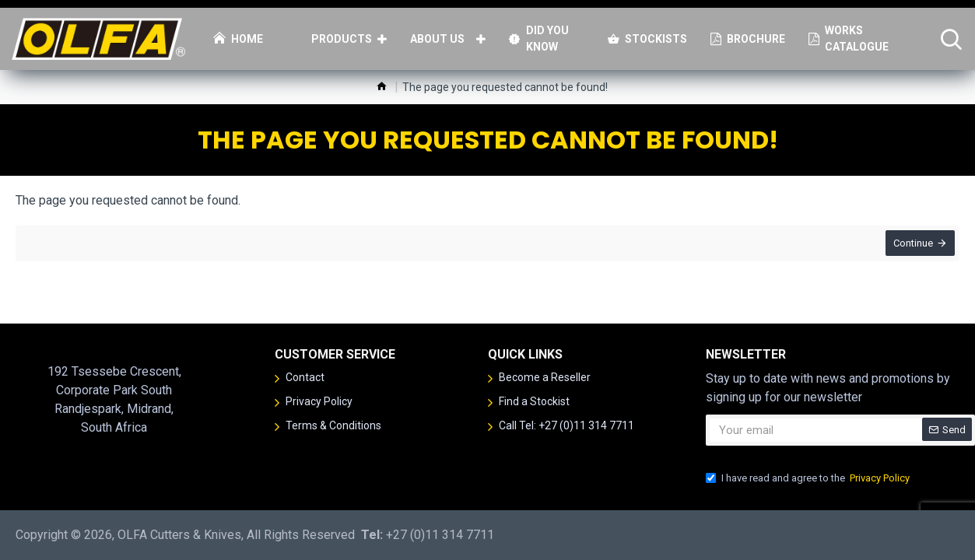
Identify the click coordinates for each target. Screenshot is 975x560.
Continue (910, 246)
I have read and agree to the (809, 478)
